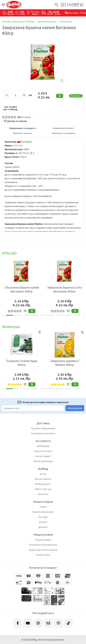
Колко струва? (43, 456)
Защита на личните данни (43, 550)
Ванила (43, 522)
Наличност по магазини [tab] (64, 133)
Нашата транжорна (43, 512)
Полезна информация (43, 428)
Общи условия (43, 540)
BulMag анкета (43, 484)
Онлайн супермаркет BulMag (18, 21)
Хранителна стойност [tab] (64, 128)
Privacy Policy (43, 555)
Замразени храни (47, 21)
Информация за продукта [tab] (22, 128)
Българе (43, 517)
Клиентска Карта (43, 451)
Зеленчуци (66, 21)
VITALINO (18, 145)
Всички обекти (43, 479)
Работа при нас (43, 489)
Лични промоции (43, 461)
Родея (43, 507)
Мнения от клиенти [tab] (22, 133)
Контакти (43, 494)
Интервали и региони (43, 433)
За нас (43, 474)
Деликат (43, 527)
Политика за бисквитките (43, 545)
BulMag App (43, 446)
